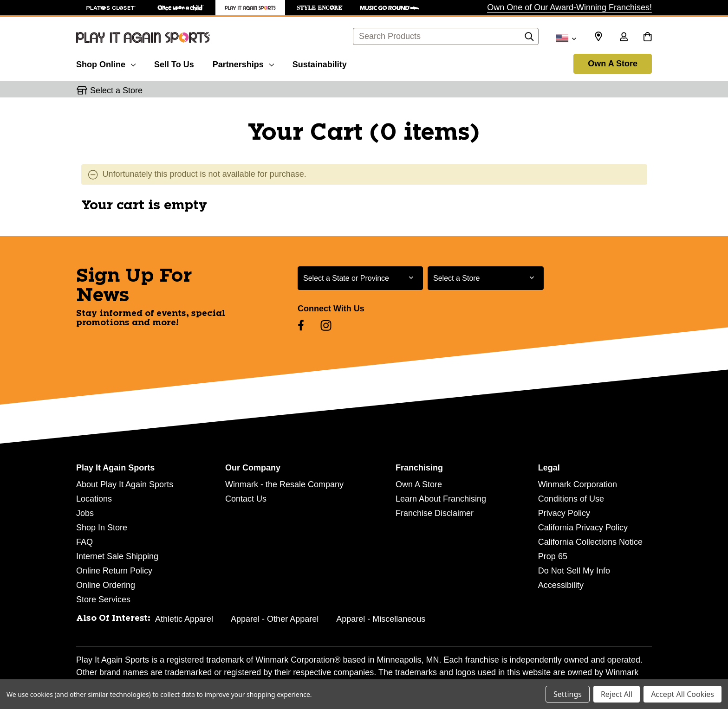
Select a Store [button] (116, 90)
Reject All (617, 694)
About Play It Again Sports (125, 484)
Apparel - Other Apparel (275, 619)
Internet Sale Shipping (117, 556)
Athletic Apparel (184, 619)
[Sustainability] (320, 63)
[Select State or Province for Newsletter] (360, 278)
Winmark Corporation (578, 484)
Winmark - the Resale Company (284, 484)
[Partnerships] (243, 63)
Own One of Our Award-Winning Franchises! (569, 7)
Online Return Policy (114, 571)
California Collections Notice (590, 542)
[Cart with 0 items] (647, 38)
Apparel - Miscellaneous (381, 619)
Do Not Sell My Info (574, 571)
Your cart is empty (144, 206)
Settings (568, 694)
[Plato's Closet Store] (111, 8)
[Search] (529, 39)
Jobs (85, 513)
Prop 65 (553, 556)
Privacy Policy (564, 513)
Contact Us (246, 499)
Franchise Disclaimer (435, 513)
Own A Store (613, 64)
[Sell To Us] (174, 63)
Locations (94, 499)
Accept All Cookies (682, 694)
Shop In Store (102, 528)
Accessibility (561, 585)
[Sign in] (624, 38)
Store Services (103, 599)
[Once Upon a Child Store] (181, 8)
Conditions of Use (571, 499)
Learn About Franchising (441, 499)
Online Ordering (106, 585)
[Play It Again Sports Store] (250, 8)
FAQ (84, 542)
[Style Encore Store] (320, 8)
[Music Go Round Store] (390, 8)
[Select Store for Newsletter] (486, 278)
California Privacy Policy (583, 528)
